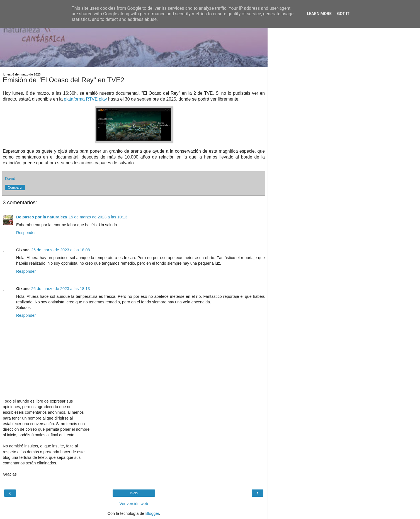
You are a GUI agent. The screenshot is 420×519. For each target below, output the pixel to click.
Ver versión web (134, 504)
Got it (343, 14)
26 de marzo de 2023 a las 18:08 (60, 250)
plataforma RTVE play (85, 99)
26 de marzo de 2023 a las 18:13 (60, 289)
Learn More (319, 14)
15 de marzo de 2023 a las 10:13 (98, 217)
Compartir (15, 187)
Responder (26, 233)
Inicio (134, 493)
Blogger (152, 513)
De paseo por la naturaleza (42, 217)
